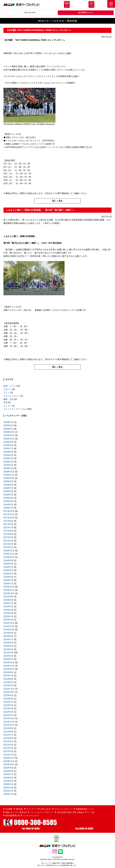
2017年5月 (8, 534)
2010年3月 (8, 788)
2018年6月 (8, 491)
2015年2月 (8, 616)
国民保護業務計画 (12, 816)
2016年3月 (8, 580)
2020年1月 (8, 429)
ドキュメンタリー (12, 396)
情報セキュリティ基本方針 (16, 812)
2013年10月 (9, 669)
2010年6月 (8, 778)
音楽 (6, 402)
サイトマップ (32, 809)
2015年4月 (8, 610)
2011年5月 (8, 741)
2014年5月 (8, 646)
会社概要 (9, 809)
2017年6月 (8, 531)
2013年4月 (8, 685)
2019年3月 (8, 462)
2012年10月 (9, 692)
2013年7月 (8, 676)
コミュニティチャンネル (15, 409)
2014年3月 (8, 653)
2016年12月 (9, 551)
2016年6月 (8, 570)
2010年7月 (8, 774)
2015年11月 (9, 590)
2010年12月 (9, 758)
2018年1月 (8, 508)
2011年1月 (8, 755)
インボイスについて (31, 816)
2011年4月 (8, 745)
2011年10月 (9, 725)
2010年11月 (9, 761)
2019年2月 (8, 465)
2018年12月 (9, 472)
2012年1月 (8, 715)
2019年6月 (8, 452)
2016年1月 (8, 583)
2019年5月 (8, 455)
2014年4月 (8, 649)
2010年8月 (8, 771)
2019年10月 (9, 439)
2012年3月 (8, 712)
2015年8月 (8, 600)
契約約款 (19, 809)
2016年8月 (8, 564)
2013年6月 (8, 679)
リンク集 (91, 812)
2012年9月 (8, 695)
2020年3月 (8, 422)
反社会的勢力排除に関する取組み (70, 812)
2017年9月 (8, 521)
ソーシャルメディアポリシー (42, 812)
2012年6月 (8, 705)
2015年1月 (8, 620)
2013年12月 (9, 662)
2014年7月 (8, 639)
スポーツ (8, 389)
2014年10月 (9, 630)
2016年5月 (8, 574)
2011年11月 (9, 722)
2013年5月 (8, 682)
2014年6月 (8, 643)
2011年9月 (8, 728)
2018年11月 (9, 475)
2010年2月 (8, 791)
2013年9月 (8, 672)
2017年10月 (9, 518)
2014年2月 (8, 656)
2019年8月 (8, 445)
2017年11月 (9, 514)
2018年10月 (9, 478)
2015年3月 (8, 613)
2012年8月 (8, 699)
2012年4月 (8, 708)
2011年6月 (8, 738)
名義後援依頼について (85, 809)
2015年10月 (9, 593)
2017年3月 (8, 541)
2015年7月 (8, 603)
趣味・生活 (9, 399)
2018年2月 (8, 505)
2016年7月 (8, 567)
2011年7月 (8, 735)
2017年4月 (8, 537)
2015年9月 (8, 597)
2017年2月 (8, 544)
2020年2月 (8, 425)
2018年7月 (8, 488)
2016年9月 (8, 560)
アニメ (7, 393)
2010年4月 (8, 784)
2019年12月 (9, 432)
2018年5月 (8, 495)
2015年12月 (9, 587)
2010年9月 (8, 768)
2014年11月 (9, 626)
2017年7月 (8, 528)
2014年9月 (8, 633)
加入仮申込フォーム (86, 13)
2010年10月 (9, 764)
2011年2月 (8, 751)
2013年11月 (9, 666)
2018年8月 (8, 485)
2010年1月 (8, 794)
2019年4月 (8, 458)
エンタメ (8, 406)
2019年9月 (8, 442)
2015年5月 (8, 607)
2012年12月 (9, 689)
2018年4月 (8, 498)
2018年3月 (8, 501)
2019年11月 (9, 435)
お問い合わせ (46, 809)
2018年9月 (8, 481)
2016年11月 (9, 554)
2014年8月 (8, 636)
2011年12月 (9, 718)
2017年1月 (8, 547)
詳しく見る (57, 201)
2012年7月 (8, 702)
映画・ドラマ (10, 386)
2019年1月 (8, 468)
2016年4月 (8, 577)
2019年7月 (8, 448)
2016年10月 (9, 557)
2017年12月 (9, 511)
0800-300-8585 (29, 13)
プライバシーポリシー (63, 809)
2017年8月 (8, 524)
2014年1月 (8, 659)
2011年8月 (8, 732)
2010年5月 (8, 781)
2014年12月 (9, 623)
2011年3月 (8, 748)
